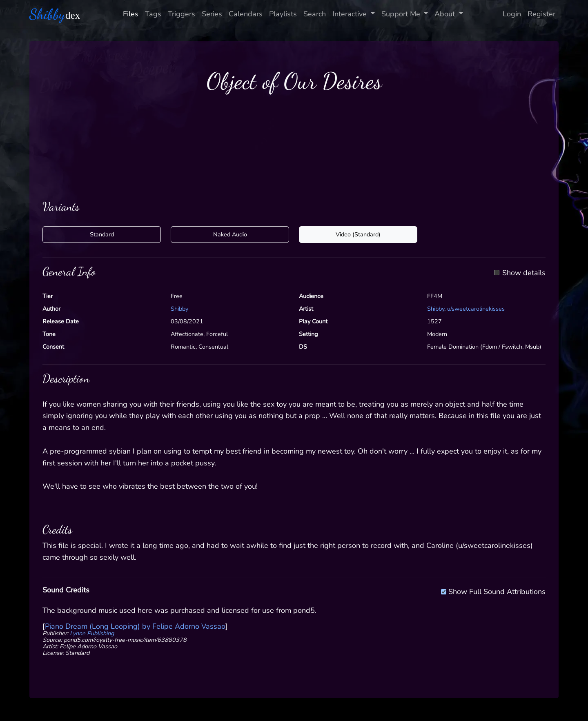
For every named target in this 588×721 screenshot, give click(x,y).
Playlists (283, 14)
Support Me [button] (402, 14)
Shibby (179, 309)
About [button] (446, 14)
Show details (524, 273)
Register (541, 14)
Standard (102, 234)
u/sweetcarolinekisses (476, 309)
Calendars (246, 14)
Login (512, 14)
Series (212, 14)
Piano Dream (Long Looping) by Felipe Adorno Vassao (135, 626)
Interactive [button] (351, 14)
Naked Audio (230, 234)
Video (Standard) (358, 234)
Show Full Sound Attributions (497, 590)
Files (131, 14)
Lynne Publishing (92, 633)
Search (315, 14)
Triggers (182, 14)
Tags (153, 14)
